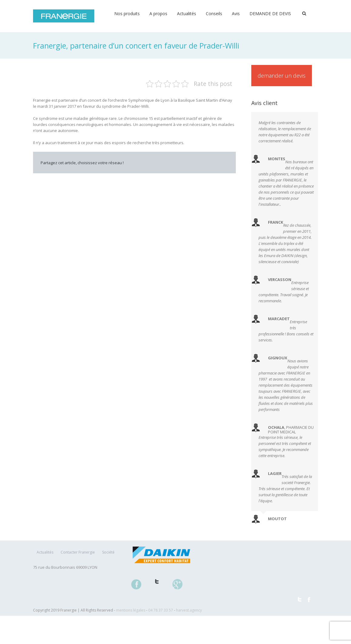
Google (181, 588)
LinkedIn (153, 176)
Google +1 (195, 179)
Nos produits (127, 14)
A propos (158, 14)
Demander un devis (282, 76)
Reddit (167, 176)
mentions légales (131, 610)
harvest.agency (189, 610)
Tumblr (181, 177)
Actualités (187, 14)
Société (108, 552)
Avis (236, 14)
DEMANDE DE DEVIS (270, 14)
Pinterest (210, 177)
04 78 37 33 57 (161, 610)
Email (224, 177)
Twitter (140, 177)
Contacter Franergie (78, 552)
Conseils (214, 14)
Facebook (128, 179)
